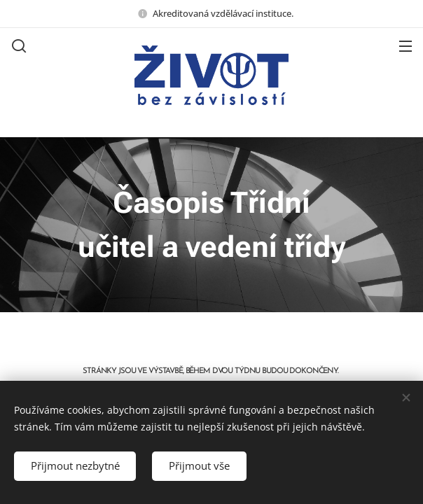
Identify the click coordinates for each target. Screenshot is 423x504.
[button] (18, 45)
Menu (405, 46)
